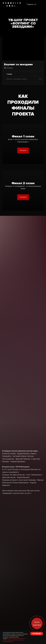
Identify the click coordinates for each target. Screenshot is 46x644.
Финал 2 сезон (23, 183)
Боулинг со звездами (18, 64)
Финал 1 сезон (23, 136)
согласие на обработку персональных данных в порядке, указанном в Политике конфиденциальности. (14, 640)
